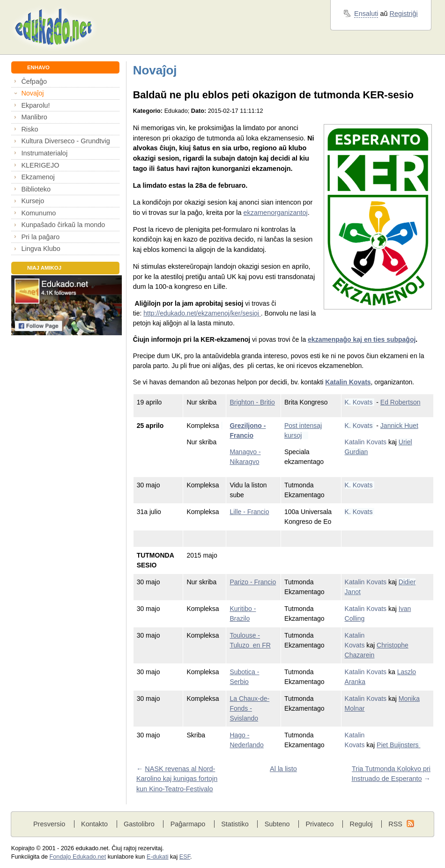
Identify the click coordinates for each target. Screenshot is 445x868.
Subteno (277, 824)
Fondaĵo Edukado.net (78, 857)
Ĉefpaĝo (34, 81)
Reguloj (361, 824)
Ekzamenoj (38, 177)
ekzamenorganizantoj (276, 213)
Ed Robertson (400, 402)
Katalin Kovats (348, 382)
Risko (30, 129)
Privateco (319, 824)
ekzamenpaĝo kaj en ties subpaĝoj (362, 339)
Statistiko (235, 824)
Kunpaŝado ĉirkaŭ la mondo (63, 225)
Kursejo (33, 201)
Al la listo (283, 769)
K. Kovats (360, 402)
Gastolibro (139, 824)
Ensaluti (366, 14)
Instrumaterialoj (44, 153)
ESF (185, 857)
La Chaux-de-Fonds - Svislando (249, 708)
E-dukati (158, 857)
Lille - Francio (249, 512)
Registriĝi (404, 14)
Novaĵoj (32, 93)
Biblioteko (36, 189)
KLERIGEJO (40, 165)
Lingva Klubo (41, 249)
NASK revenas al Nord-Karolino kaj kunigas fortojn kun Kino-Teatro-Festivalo (177, 779)
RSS (395, 824)
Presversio (49, 824)
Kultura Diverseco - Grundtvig (65, 141)
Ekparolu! (35, 105)
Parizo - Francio (253, 582)
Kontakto (94, 824)
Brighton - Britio (252, 402)
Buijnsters (405, 745)
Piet (383, 745)
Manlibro (34, 117)
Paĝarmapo (188, 824)
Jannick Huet (399, 426)
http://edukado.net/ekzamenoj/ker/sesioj (202, 313)
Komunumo (38, 213)
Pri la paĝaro (40, 237)
